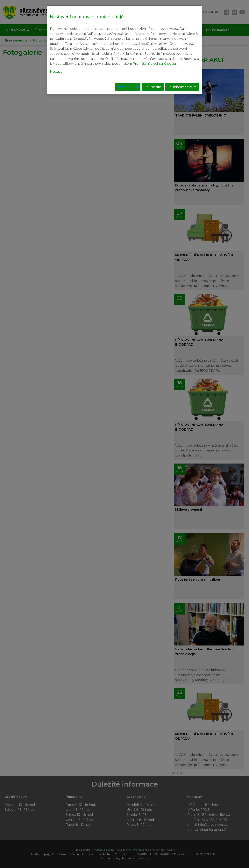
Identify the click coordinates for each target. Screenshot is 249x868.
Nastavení (58, 72)
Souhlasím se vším (182, 87)
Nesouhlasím (128, 87)
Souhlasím (153, 87)
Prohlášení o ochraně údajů (154, 64)
